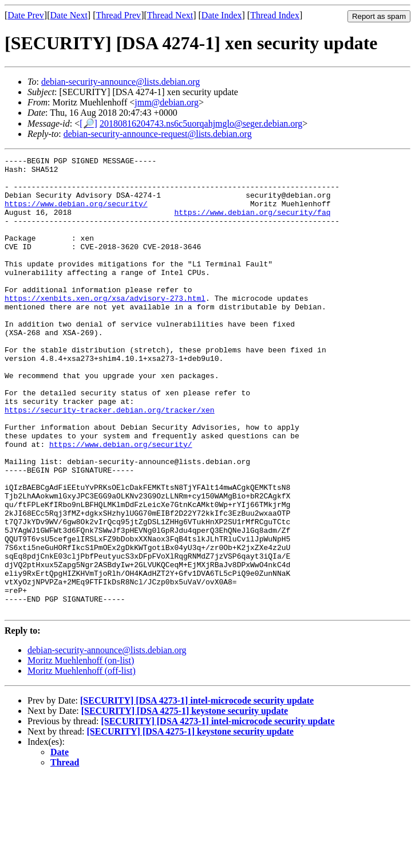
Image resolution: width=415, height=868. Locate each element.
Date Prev (26, 15)
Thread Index (275, 15)
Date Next (69, 15)
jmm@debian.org (167, 102)
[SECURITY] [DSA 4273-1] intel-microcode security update (197, 792)
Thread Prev (118, 15)
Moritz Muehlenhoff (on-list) (81, 751)
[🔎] (88, 123)
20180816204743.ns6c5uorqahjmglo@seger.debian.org (201, 123)
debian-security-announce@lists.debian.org (120, 82)
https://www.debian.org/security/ (76, 214)
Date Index (222, 15)
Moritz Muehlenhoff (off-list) (82, 762)
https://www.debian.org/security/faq (252, 224)
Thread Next (170, 15)
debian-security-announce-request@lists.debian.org (158, 134)
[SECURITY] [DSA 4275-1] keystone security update (185, 802)
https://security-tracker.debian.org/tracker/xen (110, 461)
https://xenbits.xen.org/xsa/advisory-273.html (105, 327)
